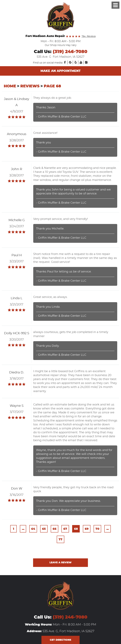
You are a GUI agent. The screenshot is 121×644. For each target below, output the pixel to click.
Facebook (65, 62)
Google (70, 62)
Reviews (30, 86)
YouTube (81, 62)
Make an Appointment (60, 71)
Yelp (75, 62)
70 (97, 529)
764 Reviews (89, 36)
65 (44, 529)
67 (65, 529)
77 (60, 540)
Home (10, 86)
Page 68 (52, 86)
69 (87, 529)
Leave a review (60, 563)
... (23, 529)
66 (55, 529)
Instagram (86, 62)
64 (33, 529)
